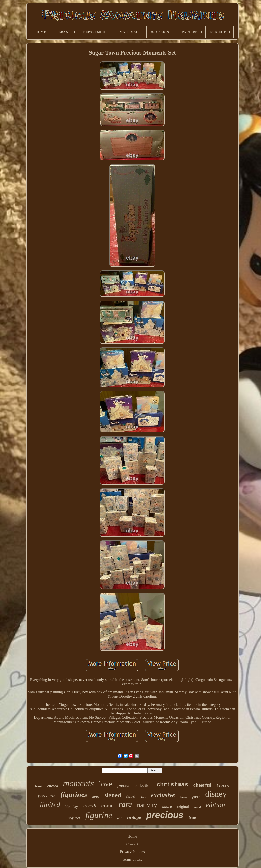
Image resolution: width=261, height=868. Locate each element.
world (197, 808)
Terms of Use (132, 859)
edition (215, 805)
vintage (134, 817)
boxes (183, 797)
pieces (123, 785)
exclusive (163, 795)
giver (196, 796)
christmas (172, 785)
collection (143, 786)
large (96, 797)
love (106, 784)
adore (167, 806)
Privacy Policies (132, 852)
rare (125, 804)
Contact (132, 844)
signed (113, 795)
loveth (90, 806)
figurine (99, 815)
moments (78, 783)
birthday (72, 807)
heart (39, 786)
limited (50, 805)
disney (216, 794)
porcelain (47, 796)
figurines (74, 795)
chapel (130, 797)
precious (165, 815)
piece (143, 797)
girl (119, 818)
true (192, 817)
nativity (147, 805)
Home (132, 836)
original (183, 807)
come (107, 805)
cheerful (202, 785)
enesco (53, 786)
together (74, 818)
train (223, 786)
